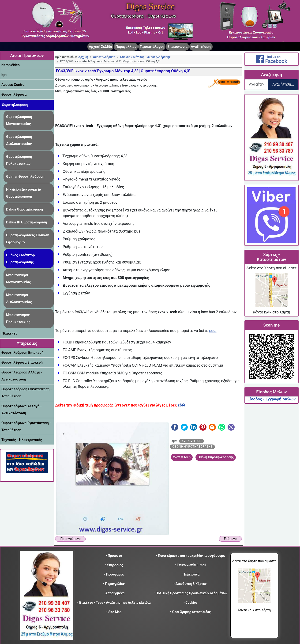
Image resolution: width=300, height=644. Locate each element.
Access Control (13, 85)
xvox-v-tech (191, 441)
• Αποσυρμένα (114, 593)
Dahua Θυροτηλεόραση (24, 209)
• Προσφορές (114, 574)
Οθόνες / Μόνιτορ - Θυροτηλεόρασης (22, 259)
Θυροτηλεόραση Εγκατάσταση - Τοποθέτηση (26, 393)
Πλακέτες (9, 333)
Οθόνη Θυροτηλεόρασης (192, 447)
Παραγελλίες (126, 47)
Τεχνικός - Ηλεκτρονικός (22, 440)
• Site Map (114, 612)
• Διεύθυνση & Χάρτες (190, 584)
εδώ (213, 331)
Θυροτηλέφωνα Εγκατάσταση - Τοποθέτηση (26, 426)
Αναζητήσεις (201, 47)
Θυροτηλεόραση (15, 105)
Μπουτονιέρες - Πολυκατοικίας (19, 318)
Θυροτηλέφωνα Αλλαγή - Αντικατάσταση (21, 410)
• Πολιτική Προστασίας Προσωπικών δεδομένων (190, 593)
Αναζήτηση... (283, 84)
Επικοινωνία (177, 47)
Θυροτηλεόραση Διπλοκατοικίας (19, 140)
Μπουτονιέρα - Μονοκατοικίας (19, 279)
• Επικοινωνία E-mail (191, 565)
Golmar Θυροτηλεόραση (25, 177)
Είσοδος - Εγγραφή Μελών (272, 399)
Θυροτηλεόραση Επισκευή (22, 353)
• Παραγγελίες (114, 584)
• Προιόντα (114, 556)
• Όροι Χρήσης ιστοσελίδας (190, 612)
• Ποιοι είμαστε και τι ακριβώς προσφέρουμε (190, 556)
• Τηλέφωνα (190, 574)
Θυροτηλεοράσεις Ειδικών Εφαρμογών (27, 239)
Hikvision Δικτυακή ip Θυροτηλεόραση (23, 193)
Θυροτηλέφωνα (14, 94)
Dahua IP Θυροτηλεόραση (27, 222)
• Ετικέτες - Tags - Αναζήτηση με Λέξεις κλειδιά (114, 603)
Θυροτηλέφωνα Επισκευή (22, 362)
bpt (4, 75)
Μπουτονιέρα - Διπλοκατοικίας (19, 298)
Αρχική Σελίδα (100, 47)
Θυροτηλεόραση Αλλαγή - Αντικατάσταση (22, 376)
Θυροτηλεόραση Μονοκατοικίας (19, 120)
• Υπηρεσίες (114, 565)
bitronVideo (11, 65)
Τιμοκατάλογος (152, 47)
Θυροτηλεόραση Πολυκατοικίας (19, 160)
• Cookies (191, 603)
